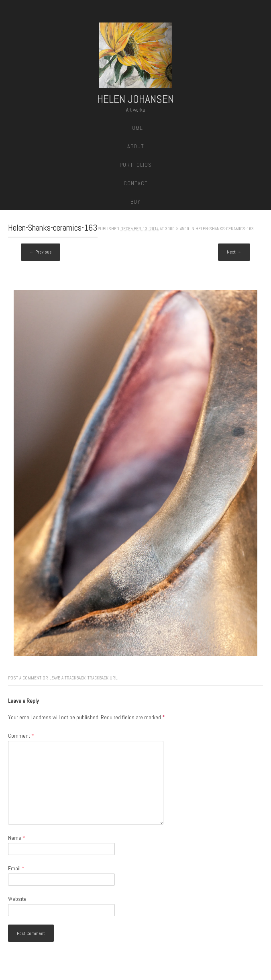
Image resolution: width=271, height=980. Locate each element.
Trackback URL (102, 678)
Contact (136, 183)
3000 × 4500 (177, 229)
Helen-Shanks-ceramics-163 (225, 229)
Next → (234, 252)
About (136, 146)
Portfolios (136, 165)
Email (16, 868)
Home (136, 128)
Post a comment (25, 678)
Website (17, 899)
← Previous (41, 252)
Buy (135, 202)
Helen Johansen (135, 99)
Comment (21, 736)
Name (17, 838)
